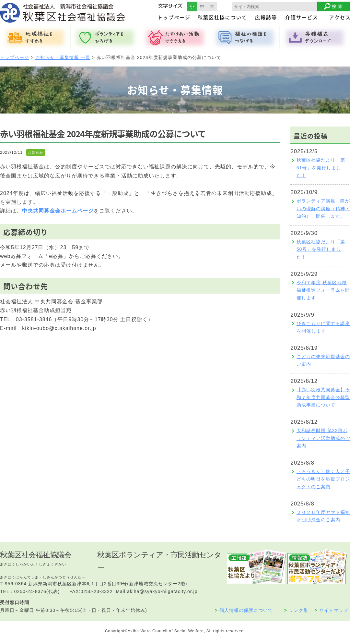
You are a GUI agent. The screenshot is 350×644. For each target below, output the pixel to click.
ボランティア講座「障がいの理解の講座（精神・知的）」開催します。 (323, 209)
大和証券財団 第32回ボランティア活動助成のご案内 (323, 438)
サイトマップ (332, 610)
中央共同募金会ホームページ (58, 211)
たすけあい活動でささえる (175, 38)
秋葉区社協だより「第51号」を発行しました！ (321, 168)
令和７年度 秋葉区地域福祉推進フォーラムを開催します (323, 290)
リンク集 (296, 610)
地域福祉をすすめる (35, 38)
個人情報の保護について (244, 610)
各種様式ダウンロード (315, 38)
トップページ (15, 57)
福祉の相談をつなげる (245, 38)
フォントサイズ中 (202, 6)
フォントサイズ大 (212, 6)
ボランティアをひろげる (105, 38)
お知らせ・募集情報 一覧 (63, 57)
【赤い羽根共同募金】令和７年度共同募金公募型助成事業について (323, 397)
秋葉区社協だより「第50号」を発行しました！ (321, 249)
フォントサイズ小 (192, 6)
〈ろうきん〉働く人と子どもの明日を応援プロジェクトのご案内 (323, 479)
